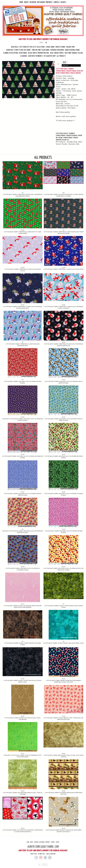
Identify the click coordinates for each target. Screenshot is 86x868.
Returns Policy (42, 854)
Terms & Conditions (51, 854)
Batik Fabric (23, 53)
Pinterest (49, 2)
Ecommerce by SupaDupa (44, 865)
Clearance (24, 56)
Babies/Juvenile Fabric (72, 50)
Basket (63, 2)
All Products (61, 56)
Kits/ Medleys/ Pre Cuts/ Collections (32, 47)
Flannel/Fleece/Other (11, 53)
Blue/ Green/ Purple (57, 53)
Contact (57, 2)
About (26, 2)
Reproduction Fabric (57, 50)
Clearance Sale (74, 144)
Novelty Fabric (60, 47)
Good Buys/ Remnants (35, 56)
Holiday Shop (71, 47)
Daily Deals (15, 47)
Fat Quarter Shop (50, 56)
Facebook (33, 2)
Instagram (41, 2)
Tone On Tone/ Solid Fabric (41, 50)
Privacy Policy (34, 854)
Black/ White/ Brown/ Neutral (39, 53)
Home (21, 2)
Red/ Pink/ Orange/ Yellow (74, 53)
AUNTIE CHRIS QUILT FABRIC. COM (43, 847)
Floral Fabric (50, 47)
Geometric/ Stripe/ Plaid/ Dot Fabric (18, 50)
